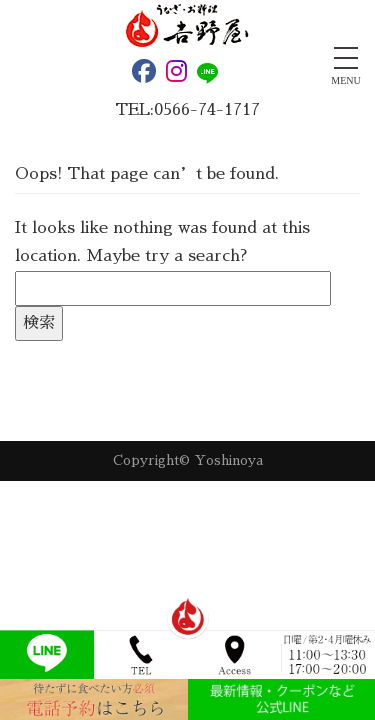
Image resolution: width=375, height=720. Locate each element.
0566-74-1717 (207, 110)
